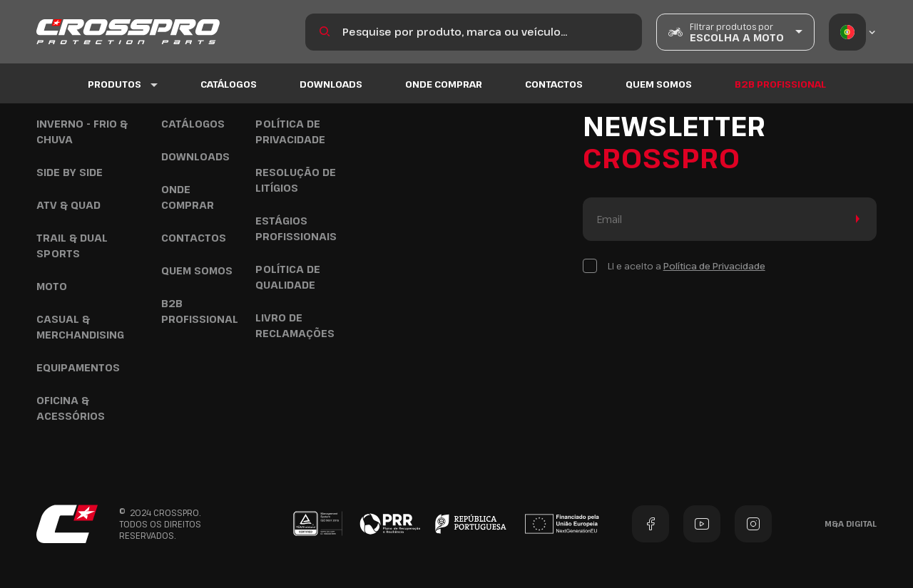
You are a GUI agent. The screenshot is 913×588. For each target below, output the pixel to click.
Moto (52, 286)
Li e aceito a (687, 266)
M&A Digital (851, 523)
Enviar (855, 219)
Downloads (331, 85)
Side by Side (70, 172)
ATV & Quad (68, 205)
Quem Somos (659, 85)
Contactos (554, 85)
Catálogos (229, 85)
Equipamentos (78, 367)
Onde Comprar (444, 85)
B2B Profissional (780, 85)
